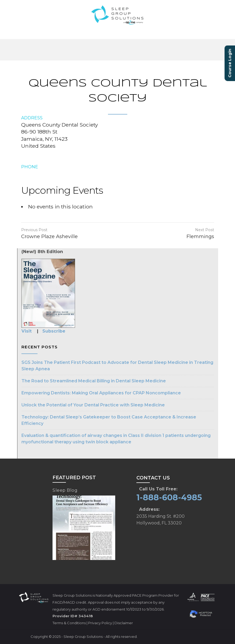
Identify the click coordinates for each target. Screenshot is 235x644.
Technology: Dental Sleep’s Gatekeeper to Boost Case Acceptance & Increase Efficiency (109, 420)
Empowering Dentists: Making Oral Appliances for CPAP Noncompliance (101, 393)
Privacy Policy (100, 623)
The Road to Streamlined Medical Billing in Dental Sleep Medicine (94, 381)
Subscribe (54, 331)
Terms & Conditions (69, 623)
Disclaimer (124, 623)
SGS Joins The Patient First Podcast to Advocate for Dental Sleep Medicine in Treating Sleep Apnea (117, 366)
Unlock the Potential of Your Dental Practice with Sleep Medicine (93, 405)
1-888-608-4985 (169, 498)
